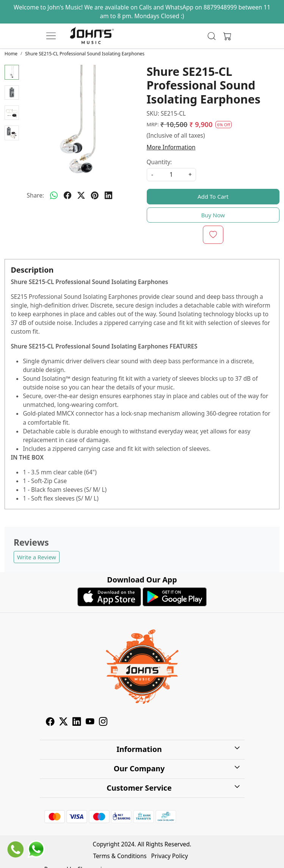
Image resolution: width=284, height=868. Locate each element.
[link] (212, 36)
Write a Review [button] (37, 557)
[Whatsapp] (54, 195)
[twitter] (81, 195)
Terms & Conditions (120, 856)
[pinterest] (95, 195)
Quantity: (159, 162)
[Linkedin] (77, 723)
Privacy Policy (170, 856)
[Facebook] (50, 723)
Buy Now (213, 215)
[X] (64, 723)
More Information (171, 147)
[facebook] (67, 195)
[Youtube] (90, 723)
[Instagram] (103, 723)
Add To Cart (213, 196)
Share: (35, 195)
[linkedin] (108, 195)
